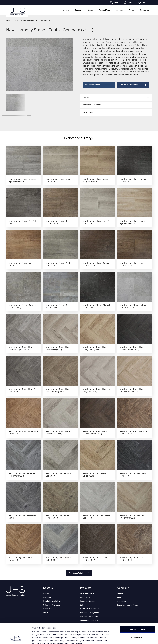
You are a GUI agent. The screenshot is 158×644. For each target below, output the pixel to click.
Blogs (131, 10)
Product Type (105, 10)
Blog (119, 597)
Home (8, 20)
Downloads (88, 112)
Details (86, 98)
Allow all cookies (137, 612)
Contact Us (144, 10)
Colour (90, 10)
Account (129, 2)
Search (115, 2)
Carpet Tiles (85, 597)
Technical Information (93, 105)
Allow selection (137, 620)
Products (65, 10)
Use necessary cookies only (137, 628)
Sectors (120, 10)
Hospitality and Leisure (52, 601)
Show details (130, 639)
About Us (121, 594)
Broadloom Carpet (87, 594)
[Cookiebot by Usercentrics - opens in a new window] (16, 639)
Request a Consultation (133, 85)
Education (47, 594)
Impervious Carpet (87, 601)
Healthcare (48, 597)
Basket (143, 2)
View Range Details (79, 573)
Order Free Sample (99, 85)
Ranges (78, 10)
